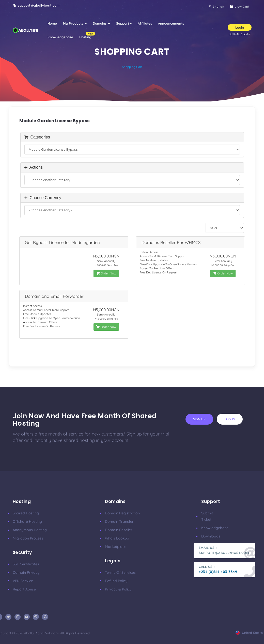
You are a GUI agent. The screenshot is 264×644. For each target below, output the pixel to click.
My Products (75, 23)
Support (124, 23)
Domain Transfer (119, 521)
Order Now (106, 273)
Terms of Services (120, 572)
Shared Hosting (26, 513)
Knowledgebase (60, 37)
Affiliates (145, 23)
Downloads (211, 536)
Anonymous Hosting (30, 530)
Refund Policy (116, 581)
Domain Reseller (119, 530)
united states (249, 633)
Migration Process (28, 538)
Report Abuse (24, 589)
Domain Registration (122, 513)
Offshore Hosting (27, 521)
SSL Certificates (26, 564)
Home (52, 23)
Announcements (171, 23)
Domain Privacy (26, 572)
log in (230, 419)
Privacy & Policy (118, 589)
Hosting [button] (87, 35)
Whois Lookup (117, 538)
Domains (101, 23)
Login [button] (240, 27)
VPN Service (23, 581)
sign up (199, 419)
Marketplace (116, 547)
